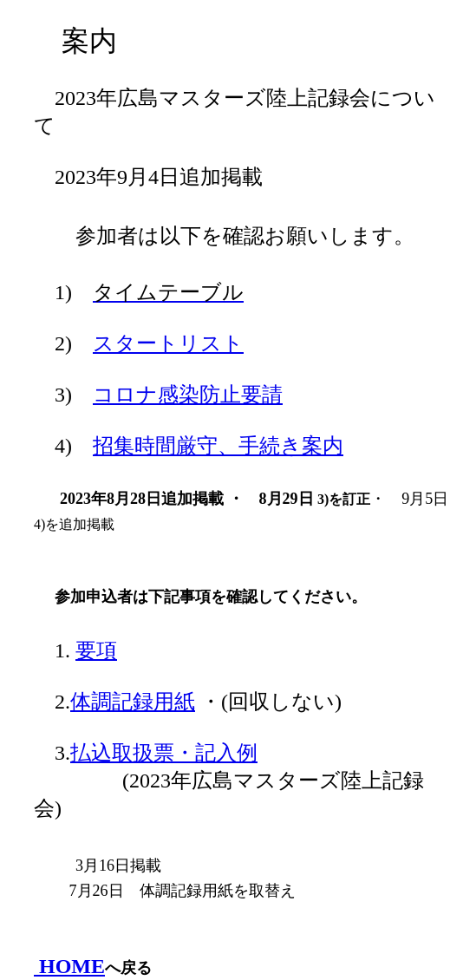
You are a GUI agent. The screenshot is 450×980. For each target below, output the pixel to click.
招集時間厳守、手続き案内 (218, 446)
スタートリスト (168, 343)
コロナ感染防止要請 (188, 395)
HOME (69, 966)
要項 (96, 650)
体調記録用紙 (133, 702)
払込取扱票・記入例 (164, 753)
